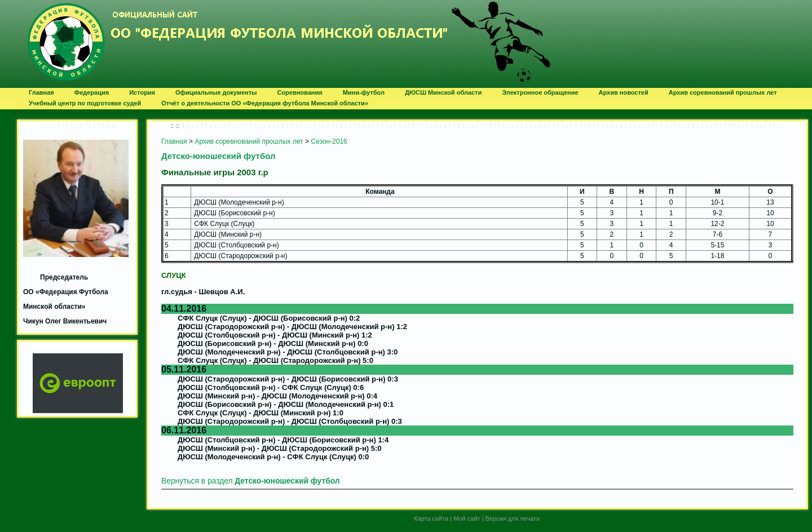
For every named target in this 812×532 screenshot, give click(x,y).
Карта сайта (431, 518)
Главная (174, 141)
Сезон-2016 (329, 141)
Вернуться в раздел (251, 481)
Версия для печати (513, 518)
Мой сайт (467, 518)
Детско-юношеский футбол (219, 156)
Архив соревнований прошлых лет (249, 141)
